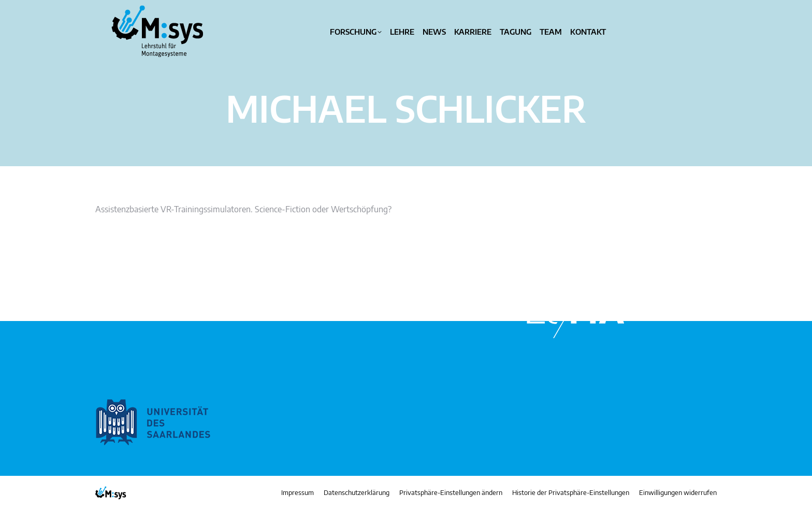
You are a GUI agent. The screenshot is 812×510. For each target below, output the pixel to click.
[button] (451, 493)
